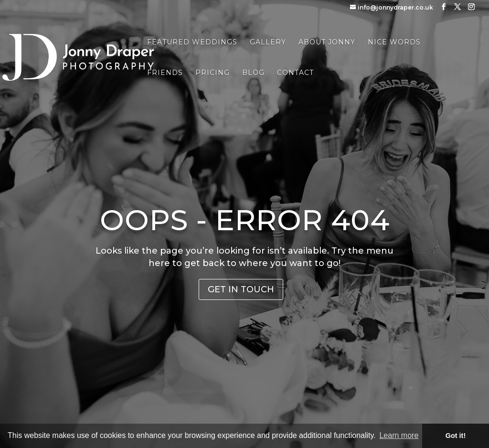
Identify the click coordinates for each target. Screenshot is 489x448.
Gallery (268, 43)
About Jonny (327, 43)
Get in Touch (241, 289)
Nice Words (394, 43)
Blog (253, 73)
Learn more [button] (399, 435)
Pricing (213, 73)
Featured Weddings (192, 43)
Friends (165, 73)
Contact (295, 73)
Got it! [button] (456, 436)
